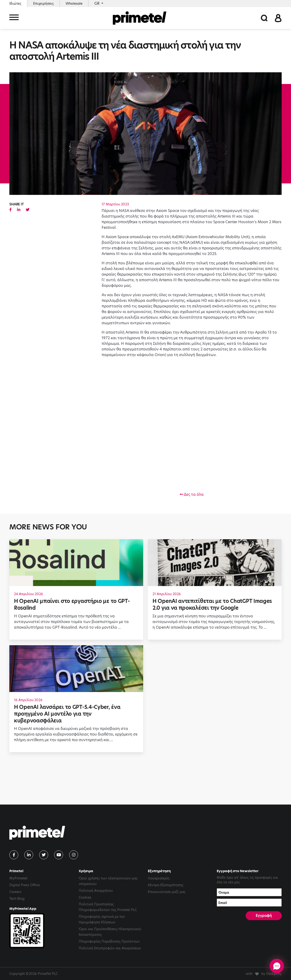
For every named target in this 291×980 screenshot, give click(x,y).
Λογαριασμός (159, 878)
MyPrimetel (18, 878)
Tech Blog (17, 899)
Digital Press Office (25, 885)
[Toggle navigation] (14, 18)
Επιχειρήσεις (43, 4)
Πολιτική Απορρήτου (96, 891)
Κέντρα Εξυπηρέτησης (166, 885)
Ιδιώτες (15, 4)
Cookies (85, 897)
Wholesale (74, 4)
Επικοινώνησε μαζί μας (167, 892)
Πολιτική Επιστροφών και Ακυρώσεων (110, 948)
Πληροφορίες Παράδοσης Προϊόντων (109, 941)
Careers (15, 892)
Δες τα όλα (192, 494)
